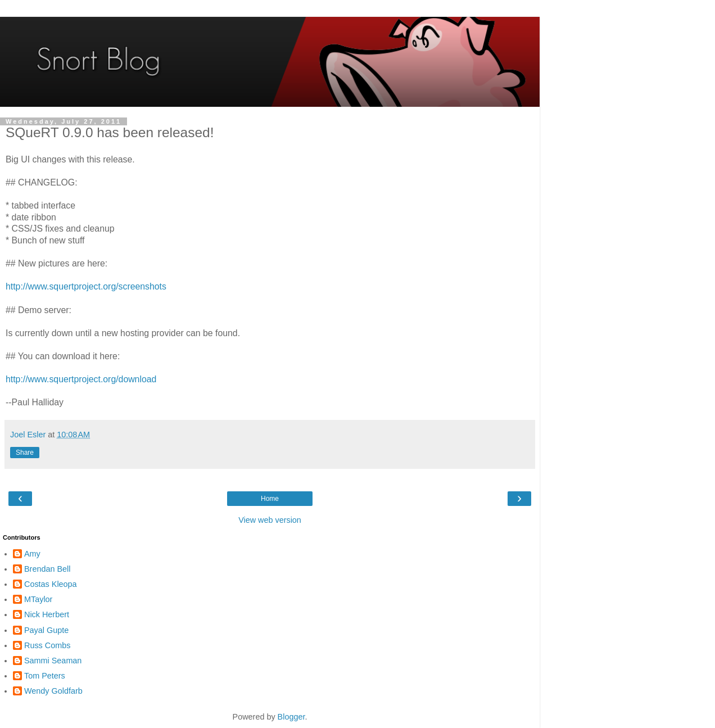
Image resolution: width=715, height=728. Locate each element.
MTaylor (38, 599)
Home (270, 499)
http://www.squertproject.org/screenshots (86, 286)
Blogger (291, 717)
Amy (32, 554)
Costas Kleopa (51, 584)
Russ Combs (47, 645)
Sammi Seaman (53, 661)
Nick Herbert (47, 614)
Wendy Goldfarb (53, 691)
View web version (270, 520)
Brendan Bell (47, 569)
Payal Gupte (46, 630)
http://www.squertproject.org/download (81, 379)
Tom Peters (45, 676)
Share (25, 453)
